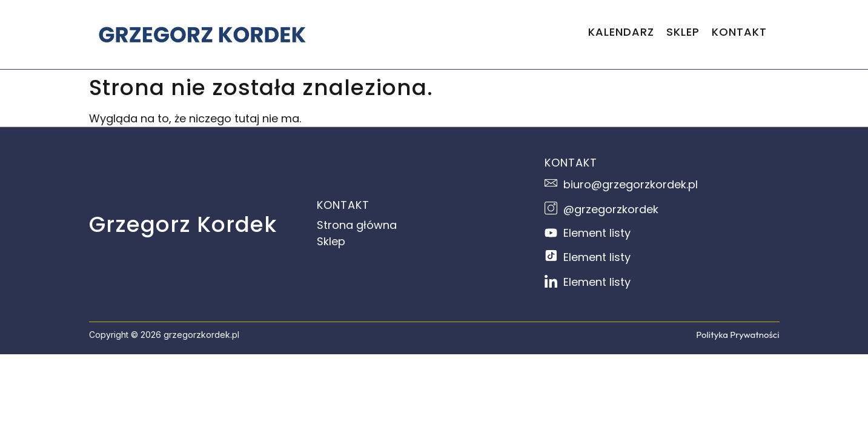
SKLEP (683, 32)
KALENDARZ (621, 32)
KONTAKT (739, 32)
